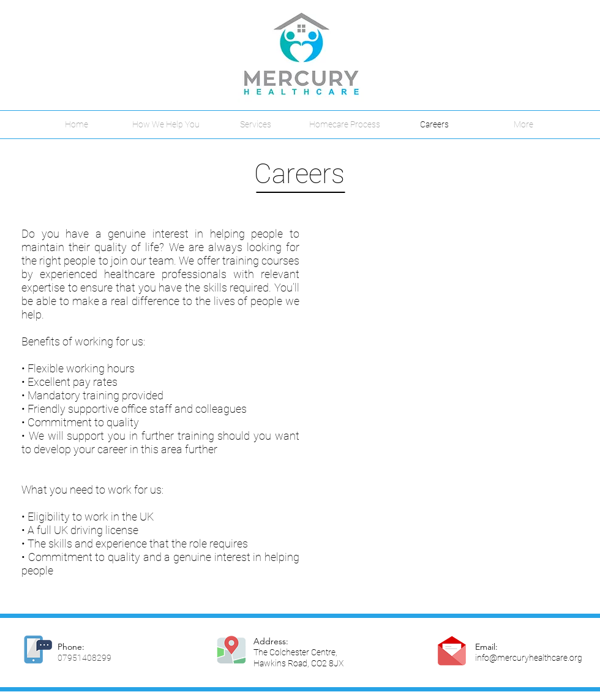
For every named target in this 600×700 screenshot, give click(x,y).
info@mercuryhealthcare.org (529, 658)
